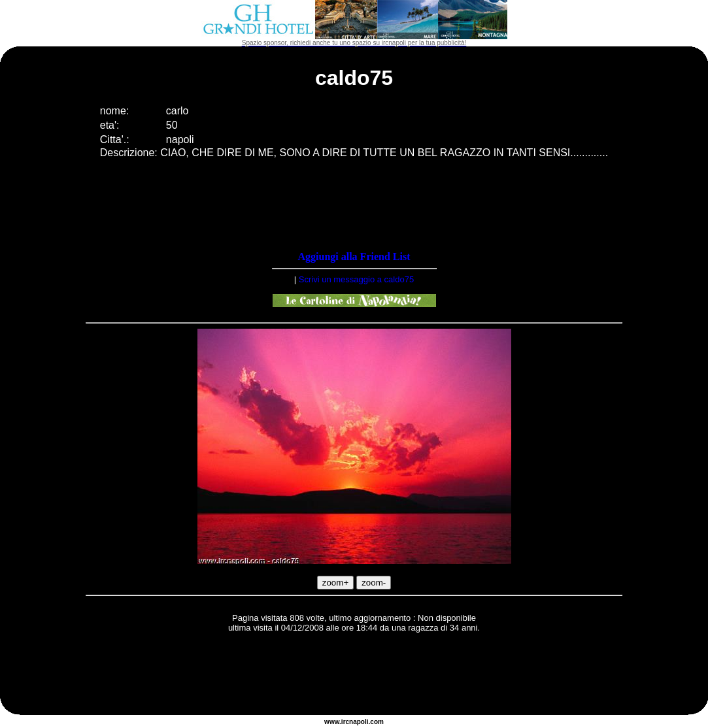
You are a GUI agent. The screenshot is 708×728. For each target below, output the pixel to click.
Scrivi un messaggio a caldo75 (356, 279)
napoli (359, 722)
